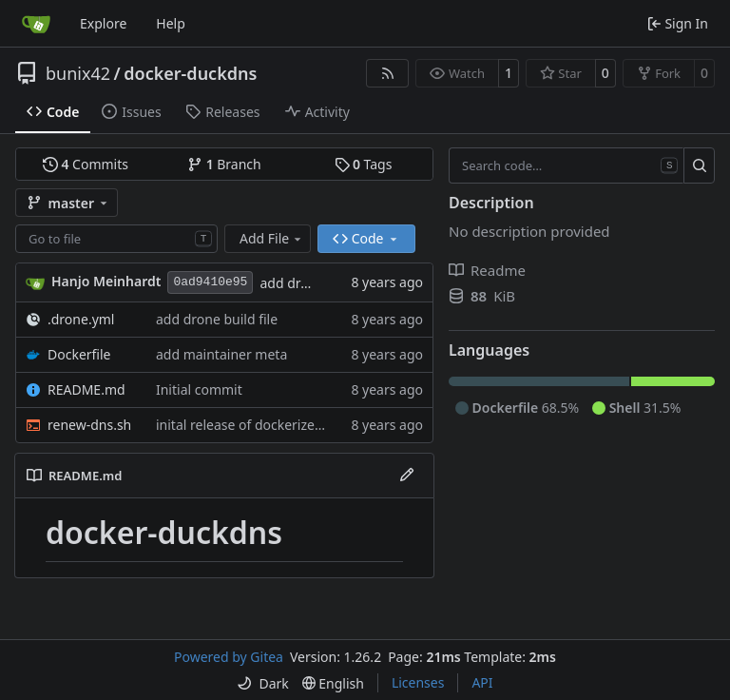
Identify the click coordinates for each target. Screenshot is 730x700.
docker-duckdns (190, 73)
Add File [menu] (272, 238)
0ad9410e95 (210, 282)
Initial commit (199, 389)
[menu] (262, 683)
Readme (487, 270)
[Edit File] (407, 476)
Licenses (418, 682)
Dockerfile (79, 354)
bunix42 (78, 73)
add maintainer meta (221, 354)
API (482, 682)
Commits (86, 164)
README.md (86, 389)
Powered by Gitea (229, 657)
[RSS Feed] (388, 73)
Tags (364, 164)
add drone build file (217, 319)
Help (171, 23)
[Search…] (699, 165)
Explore (103, 23)
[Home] (36, 24)
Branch (224, 164)
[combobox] (116, 239)
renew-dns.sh (89, 425)
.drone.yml (81, 319)
